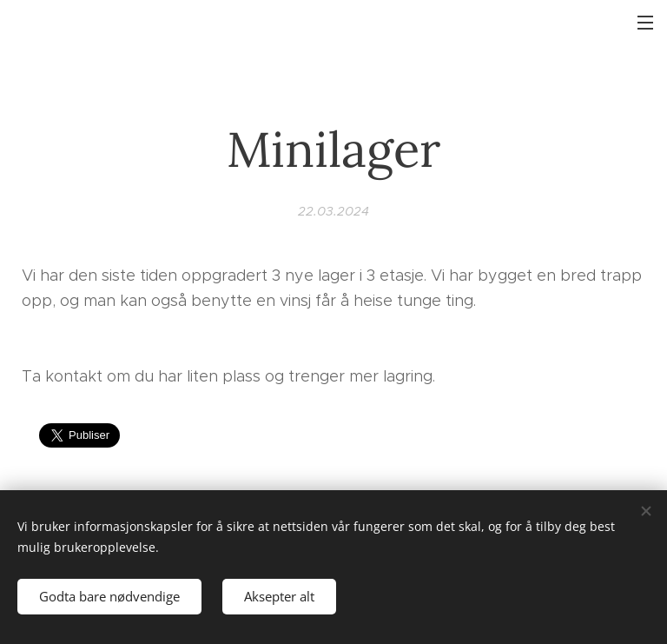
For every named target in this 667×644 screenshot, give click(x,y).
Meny (645, 23)
